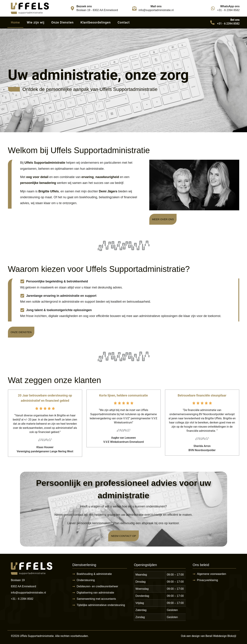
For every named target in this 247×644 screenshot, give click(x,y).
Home (15, 22)
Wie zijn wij (36, 22)
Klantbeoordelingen (96, 22)
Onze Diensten (62, 22)
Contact (124, 22)
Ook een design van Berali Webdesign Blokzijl (209, 636)
